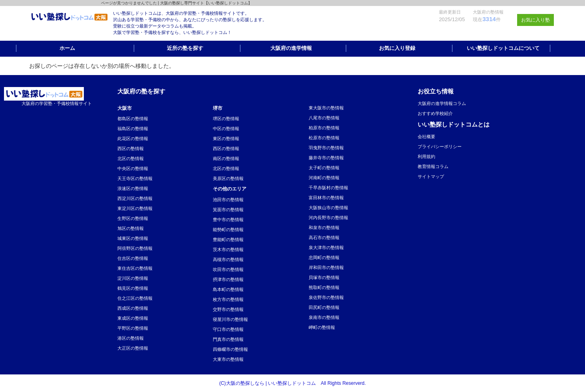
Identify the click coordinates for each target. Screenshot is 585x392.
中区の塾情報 (226, 129)
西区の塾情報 (131, 148)
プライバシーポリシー (440, 147)
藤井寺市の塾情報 (326, 158)
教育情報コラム (433, 166)
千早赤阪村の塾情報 (328, 188)
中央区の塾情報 (133, 168)
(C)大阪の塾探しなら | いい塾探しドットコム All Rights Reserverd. (292, 383)
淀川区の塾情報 (133, 278)
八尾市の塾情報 (324, 118)
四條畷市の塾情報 (230, 349)
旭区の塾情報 (131, 228)
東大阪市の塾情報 (326, 108)
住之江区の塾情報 (135, 298)
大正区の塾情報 (133, 348)
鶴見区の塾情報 (133, 288)
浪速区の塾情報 (133, 188)
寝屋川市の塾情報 (230, 319)
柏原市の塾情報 (324, 128)
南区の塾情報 (226, 158)
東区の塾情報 (226, 139)
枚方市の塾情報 (228, 299)
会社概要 (426, 137)
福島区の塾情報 (133, 129)
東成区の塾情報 (133, 318)
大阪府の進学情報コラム (442, 103)
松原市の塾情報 (324, 138)
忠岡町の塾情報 (324, 257)
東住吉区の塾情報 (135, 268)
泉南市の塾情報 (324, 317)
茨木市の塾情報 (228, 249)
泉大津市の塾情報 (326, 247)
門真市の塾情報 (228, 339)
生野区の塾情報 (133, 218)
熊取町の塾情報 (324, 287)
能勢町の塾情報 (228, 230)
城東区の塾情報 (133, 238)
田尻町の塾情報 (324, 307)
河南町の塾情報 (324, 178)
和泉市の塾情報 (324, 228)
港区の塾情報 (131, 338)
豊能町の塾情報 (228, 240)
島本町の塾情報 (228, 289)
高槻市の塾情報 (228, 259)
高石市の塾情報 (324, 238)
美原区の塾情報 (228, 178)
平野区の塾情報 (133, 328)
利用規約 (426, 156)
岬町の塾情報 (322, 327)
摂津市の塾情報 (228, 279)
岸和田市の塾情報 (326, 267)
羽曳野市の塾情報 (326, 148)
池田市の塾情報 (228, 200)
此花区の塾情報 (133, 139)
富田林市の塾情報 (326, 198)
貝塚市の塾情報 (324, 277)
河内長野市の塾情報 (328, 218)
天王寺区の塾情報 (135, 178)
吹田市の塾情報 (228, 269)
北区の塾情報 (131, 158)
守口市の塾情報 (228, 329)
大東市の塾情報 (228, 359)
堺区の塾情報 (226, 119)
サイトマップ (431, 176)
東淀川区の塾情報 (135, 208)
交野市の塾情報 (228, 309)
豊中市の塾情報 (228, 220)
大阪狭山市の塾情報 (328, 208)
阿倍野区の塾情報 (135, 248)
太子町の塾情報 (324, 168)
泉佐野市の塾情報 (326, 297)
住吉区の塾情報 (133, 258)
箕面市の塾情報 (228, 210)
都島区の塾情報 (133, 119)
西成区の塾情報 (133, 308)
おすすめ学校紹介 (435, 113)
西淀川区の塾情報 (135, 198)
